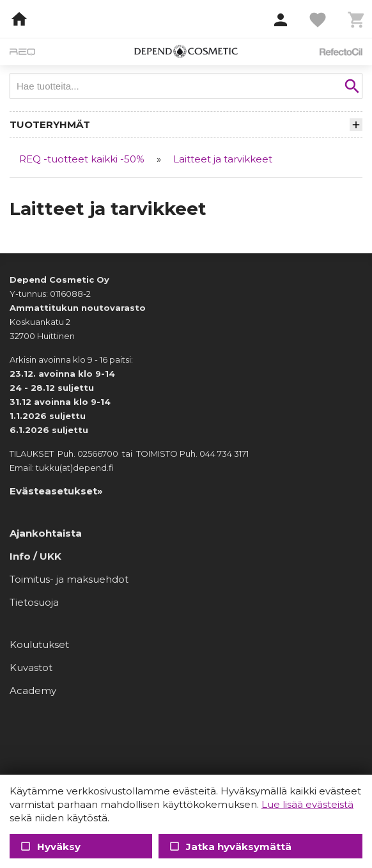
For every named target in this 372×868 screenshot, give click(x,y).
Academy (33, 690)
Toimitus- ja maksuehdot (69, 579)
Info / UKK (35, 556)
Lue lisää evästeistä (307, 804)
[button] (281, 20)
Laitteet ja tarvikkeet (223, 159)
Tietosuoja (34, 602)
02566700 (98, 454)
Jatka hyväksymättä (229, 847)
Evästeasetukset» (56, 491)
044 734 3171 (224, 454)
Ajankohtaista (46, 533)
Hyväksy (50, 847)
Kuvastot (31, 667)
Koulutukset (39, 644)
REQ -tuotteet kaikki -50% (82, 159)
